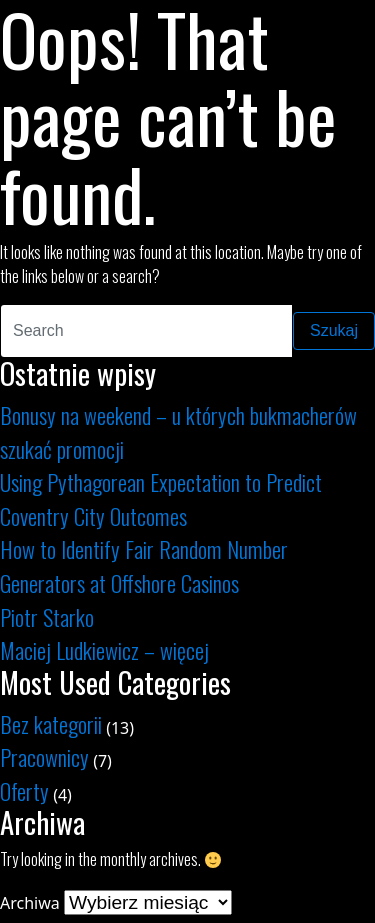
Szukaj (334, 330)
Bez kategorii (51, 723)
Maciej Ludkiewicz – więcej (104, 649)
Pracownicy (44, 756)
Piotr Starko (47, 616)
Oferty (24, 790)
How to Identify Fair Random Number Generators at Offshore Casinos (144, 565)
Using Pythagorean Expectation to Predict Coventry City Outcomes (161, 498)
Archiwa (30, 903)
